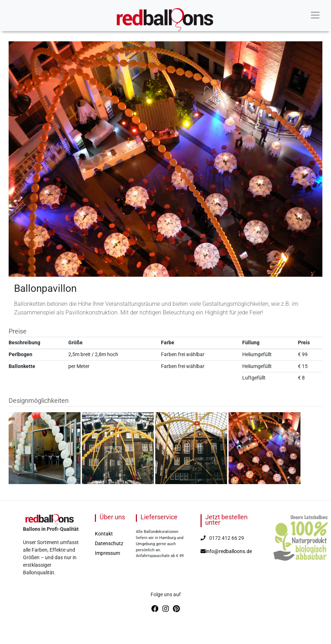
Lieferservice (159, 517)
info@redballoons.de (226, 551)
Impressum (107, 553)
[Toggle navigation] (315, 15)
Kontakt (104, 534)
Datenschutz (109, 543)
